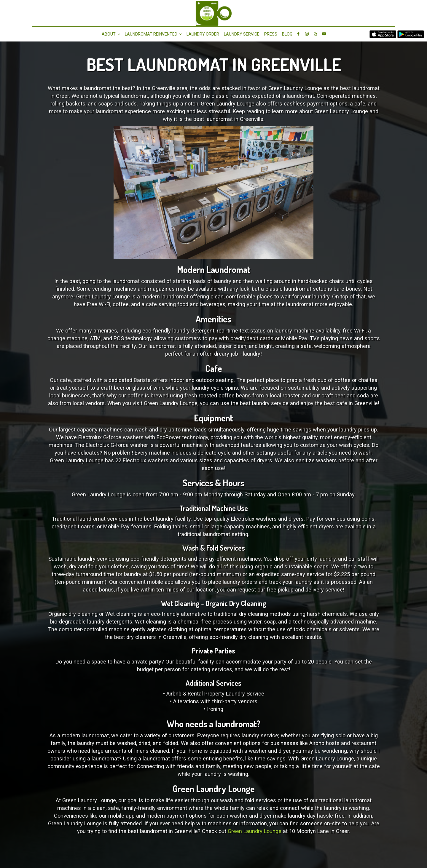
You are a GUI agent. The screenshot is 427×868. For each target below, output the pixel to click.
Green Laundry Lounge (255, 831)
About (111, 34)
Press (271, 34)
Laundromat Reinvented (153, 34)
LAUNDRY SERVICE (242, 34)
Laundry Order (203, 34)
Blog (287, 34)
